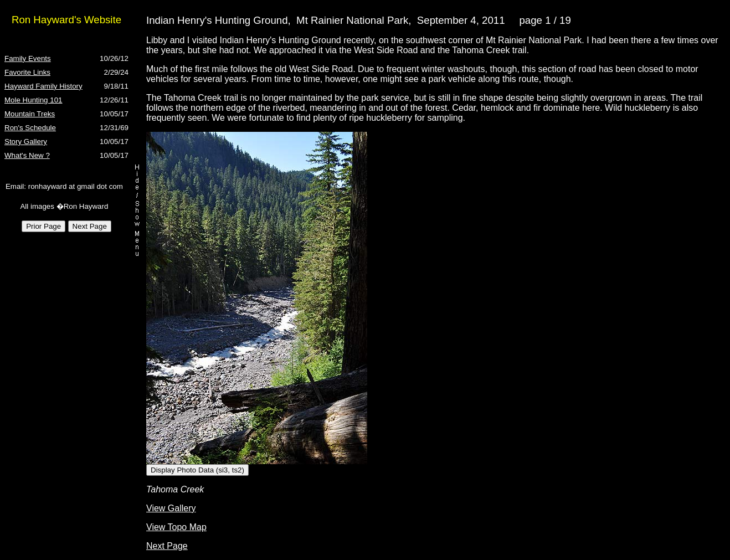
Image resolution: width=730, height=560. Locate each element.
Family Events (28, 58)
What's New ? (27, 155)
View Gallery (171, 508)
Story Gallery (26, 142)
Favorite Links (27, 72)
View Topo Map (176, 527)
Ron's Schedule (30, 128)
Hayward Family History (43, 86)
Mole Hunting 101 (33, 100)
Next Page (167, 546)
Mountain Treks (30, 114)
